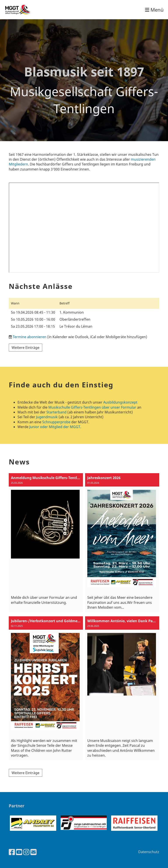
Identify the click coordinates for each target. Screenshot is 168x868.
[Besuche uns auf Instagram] (26, 852)
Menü (154, 10)
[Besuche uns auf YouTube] (19, 852)
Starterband (56, 412)
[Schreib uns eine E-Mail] (33, 852)
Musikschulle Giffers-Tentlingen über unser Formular (92, 407)
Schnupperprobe (56, 422)
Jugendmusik (47, 417)
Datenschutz (149, 852)
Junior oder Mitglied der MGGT (55, 427)
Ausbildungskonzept (120, 402)
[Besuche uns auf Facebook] (12, 852)
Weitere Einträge (25, 348)
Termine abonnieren (30, 337)
